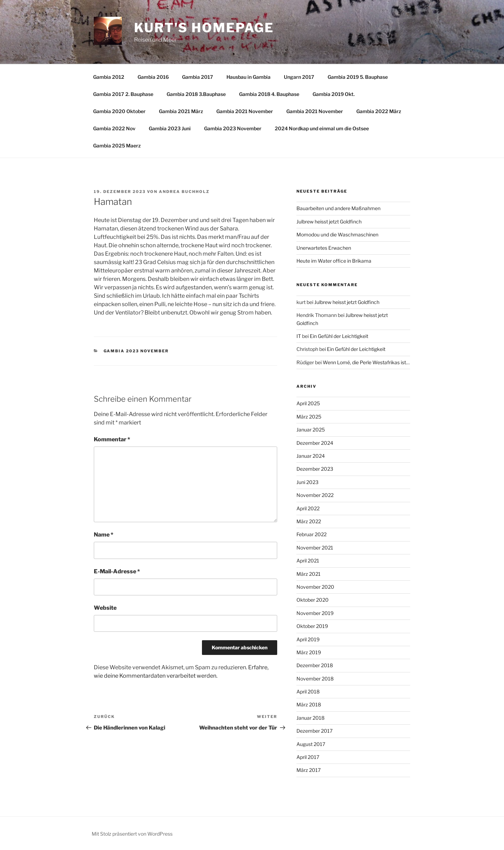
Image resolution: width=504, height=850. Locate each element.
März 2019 (309, 652)
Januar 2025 (311, 430)
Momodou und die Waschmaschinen (337, 234)
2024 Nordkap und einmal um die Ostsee (322, 128)
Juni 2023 (307, 482)
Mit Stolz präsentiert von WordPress (132, 834)
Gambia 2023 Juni (170, 128)
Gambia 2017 (198, 77)
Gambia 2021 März (181, 111)
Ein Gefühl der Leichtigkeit (339, 336)
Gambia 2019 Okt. (334, 94)
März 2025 (309, 417)
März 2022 (309, 521)
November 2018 (315, 679)
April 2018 (308, 692)
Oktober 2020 (313, 600)
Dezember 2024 (315, 443)
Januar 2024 (311, 456)
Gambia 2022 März (379, 111)
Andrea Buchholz (184, 192)
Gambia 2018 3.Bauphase (196, 94)
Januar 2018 (310, 718)
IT (299, 336)
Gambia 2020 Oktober (119, 111)
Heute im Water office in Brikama (334, 261)
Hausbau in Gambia (248, 77)
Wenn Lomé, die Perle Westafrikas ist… (366, 362)
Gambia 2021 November (245, 111)
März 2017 (309, 770)
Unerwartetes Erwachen (324, 248)
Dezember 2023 (315, 469)
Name (104, 535)
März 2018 (309, 704)
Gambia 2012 (109, 77)
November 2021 (315, 548)
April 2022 (308, 508)
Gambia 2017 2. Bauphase (123, 94)
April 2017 (308, 757)
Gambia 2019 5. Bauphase (358, 77)
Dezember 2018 (315, 665)
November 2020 (315, 587)
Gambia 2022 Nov (114, 128)
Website (105, 608)
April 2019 (308, 639)
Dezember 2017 (314, 731)
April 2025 (308, 403)
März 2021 (309, 574)
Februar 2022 (311, 534)
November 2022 (315, 495)
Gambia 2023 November (233, 128)
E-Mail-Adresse (117, 571)
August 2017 (311, 744)
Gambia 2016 (153, 77)
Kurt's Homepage (204, 28)
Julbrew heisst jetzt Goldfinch (329, 222)
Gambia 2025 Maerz (117, 146)
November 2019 (315, 613)
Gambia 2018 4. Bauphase (269, 94)
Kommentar (112, 439)
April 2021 (308, 561)
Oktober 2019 (312, 626)
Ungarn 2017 (299, 77)
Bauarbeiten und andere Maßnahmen (338, 208)
